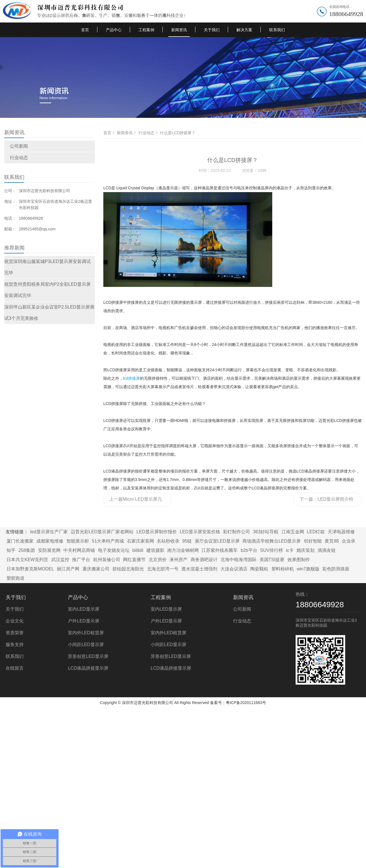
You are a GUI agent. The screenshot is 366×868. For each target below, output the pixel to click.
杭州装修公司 (107, 560)
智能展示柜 (78, 541)
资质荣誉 (15, 633)
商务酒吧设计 (204, 560)
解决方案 (244, 30)
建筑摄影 (155, 550)
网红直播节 (134, 560)
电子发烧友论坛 (114, 550)
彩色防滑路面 (336, 569)
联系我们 (277, 30)
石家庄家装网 (140, 541)
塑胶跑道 (15, 578)
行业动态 (19, 158)
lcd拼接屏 (131, 378)
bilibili (138, 550)
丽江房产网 (68, 569)
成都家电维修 (50, 541)
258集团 (27, 550)
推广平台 (81, 560)
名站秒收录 (168, 541)
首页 (85, 30)
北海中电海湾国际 (238, 560)
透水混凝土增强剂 (199, 569)
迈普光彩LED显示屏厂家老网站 (102, 532)
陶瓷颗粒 (259, 569)
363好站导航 (266, 532)
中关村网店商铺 (79, 550)
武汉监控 (60, 560)
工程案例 (146, 30)
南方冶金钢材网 (183, 550)
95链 (187, 541)
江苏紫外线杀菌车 (220, 550)
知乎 (11, 550)
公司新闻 (19, 146)
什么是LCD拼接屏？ (178, 133)
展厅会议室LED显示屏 (217, 541)
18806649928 (346, 14)
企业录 (349, 541)
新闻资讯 (179, 30)
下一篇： (326, 502)
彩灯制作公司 (236, 532)
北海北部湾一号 (163, 569)
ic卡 (290, 550)
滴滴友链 (327, 550)
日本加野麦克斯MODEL (30, 569)
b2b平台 (249, 550)
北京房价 (158, 560)
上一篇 (136, 502)
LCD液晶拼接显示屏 (88, 668)
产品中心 (114, 30)
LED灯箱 (316, 532)
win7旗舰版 (308, 569)
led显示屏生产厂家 (49, 532)
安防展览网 (49, 550)
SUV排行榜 (272, 550)
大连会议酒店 (234, 569)
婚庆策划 (305, 550)
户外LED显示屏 (83, 621)
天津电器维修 (341, 532)
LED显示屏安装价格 (200, 532)
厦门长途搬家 (20, 541)
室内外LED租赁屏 (86, 633)
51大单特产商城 (108, 541)
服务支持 (15, 645)
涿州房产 (178, 560)
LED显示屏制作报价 (157, 532)
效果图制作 (299, 560)
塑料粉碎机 (283, 569)
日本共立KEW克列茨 (27, 560)
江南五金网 (293, 532)
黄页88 (332, 541)
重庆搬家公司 (96, 569)
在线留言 (15, 668)
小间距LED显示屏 (86, 645)
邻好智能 (313, 541)
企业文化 (15, 621)
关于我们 (212, 30)
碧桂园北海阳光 (128, 569)
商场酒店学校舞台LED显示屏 (272, 541)
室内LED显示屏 (83, 609)
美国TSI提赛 (272, 560)
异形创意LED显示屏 (88, 656)
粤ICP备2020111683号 (246, 703)
